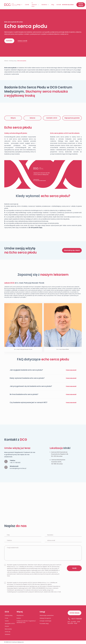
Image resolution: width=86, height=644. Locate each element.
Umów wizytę (81, 5)
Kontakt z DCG (52, 118)
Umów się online (68, 5)
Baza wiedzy (8, 629)
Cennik (27, 5)
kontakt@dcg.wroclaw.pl (18, 468)
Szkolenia (44, 5)
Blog (53, 5)
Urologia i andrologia (45, 621)
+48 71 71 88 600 (15, 463)
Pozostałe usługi (44, 624)
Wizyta (13, 118)
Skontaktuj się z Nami (72, 250)
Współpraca (20, 615)
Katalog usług (13, 61)
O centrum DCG (34, 5)
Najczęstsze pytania (72, 118)
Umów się (8, 632)
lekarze (32, 118)
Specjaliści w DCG (10, 624)
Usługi (19, 5)
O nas (6, 618)
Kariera (7, 626)
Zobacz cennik (22, 41)
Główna (6, 61)
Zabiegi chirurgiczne (45, 618)
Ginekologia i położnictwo (47, 615)
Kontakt (59, 5)
